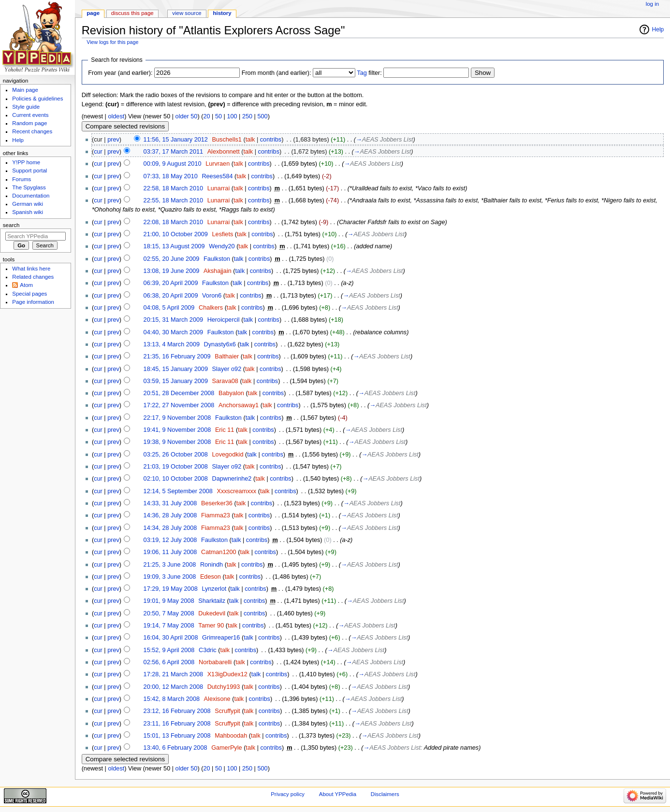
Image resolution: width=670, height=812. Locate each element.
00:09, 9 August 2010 (173, 164)
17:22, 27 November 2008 (179, 405)
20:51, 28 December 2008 (179, 393)
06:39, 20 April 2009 (171, 283)
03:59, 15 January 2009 (176, 381)
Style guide (26, 107)
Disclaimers (385, 794)
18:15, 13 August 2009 (174, 246)
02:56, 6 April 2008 (169, 662)
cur (98, 152)
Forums (22, 179)
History (222, 13)
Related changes (33, 277)
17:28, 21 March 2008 (173, 674)
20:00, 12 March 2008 (173, 687)
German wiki (28, 204)
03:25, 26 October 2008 (176, 455)
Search (11, 225)
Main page (25, 90)
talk (250, 140)
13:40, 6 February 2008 (175, 748)
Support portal (29, 171)
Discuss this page (132, 13)
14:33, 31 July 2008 (170, 503)
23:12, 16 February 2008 (177, 711)
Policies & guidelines (37, 99)
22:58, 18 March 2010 (173, 188)
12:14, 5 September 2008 (178, 491)
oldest (116, 116)
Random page (29, 123)
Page (93, 13)
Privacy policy (288, 794)
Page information (33, 302)
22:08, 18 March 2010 (173, 222)
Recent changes (32, 131)
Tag (362, 73)
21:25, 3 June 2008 (170, 565)
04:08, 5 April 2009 (169, 308)
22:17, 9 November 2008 (177, 418)
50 (218, 116)
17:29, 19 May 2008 (171, 589)
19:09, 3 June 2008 (170, 577)
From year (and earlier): (120, 73)
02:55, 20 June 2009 (172, 259)
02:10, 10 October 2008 (176, 479)
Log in (652, 4)
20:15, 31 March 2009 (173, 320)
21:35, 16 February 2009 (177, 356)
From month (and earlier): (277, 73)
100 (232, 116)
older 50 (187, 116)
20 (206, 116)
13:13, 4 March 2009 (172, 344)
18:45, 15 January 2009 (176, 369)
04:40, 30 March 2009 (173, 332)
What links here (31, 269)
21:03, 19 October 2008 (176, 467)
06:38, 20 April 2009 (171, 296)
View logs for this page (112, 42)
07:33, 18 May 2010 (171, 176)
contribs (271, 140)
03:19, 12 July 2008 (170, 540)
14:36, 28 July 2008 (170, 515)
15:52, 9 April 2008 (169, 650)
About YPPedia (338, 794)
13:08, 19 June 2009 (172, 271)
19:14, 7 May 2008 (169, 626)
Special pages (29, 294)
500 (262, 116)
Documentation (31, 196)
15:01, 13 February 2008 (177, 736)
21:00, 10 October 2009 (176, 234)
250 (247, 116)
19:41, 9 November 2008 (177, 430)
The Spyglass (29, 187)
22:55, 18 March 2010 (173, 200)
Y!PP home (26, 162)
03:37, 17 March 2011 (173, 152)
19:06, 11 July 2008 (170, 552)
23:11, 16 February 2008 (177, 724)
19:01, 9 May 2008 (169, 601)
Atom (26, 285)
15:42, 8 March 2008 (172, 699)
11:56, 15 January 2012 (176, 140)
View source (187, 13)
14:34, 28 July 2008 (170, 528)
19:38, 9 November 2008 (177, 442)
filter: (369, 73)
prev (113, 140)
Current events (30, 115)
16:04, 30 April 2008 (171, 638)
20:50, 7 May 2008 (169, 613)
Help (658, 29)
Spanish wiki (28, 212)
